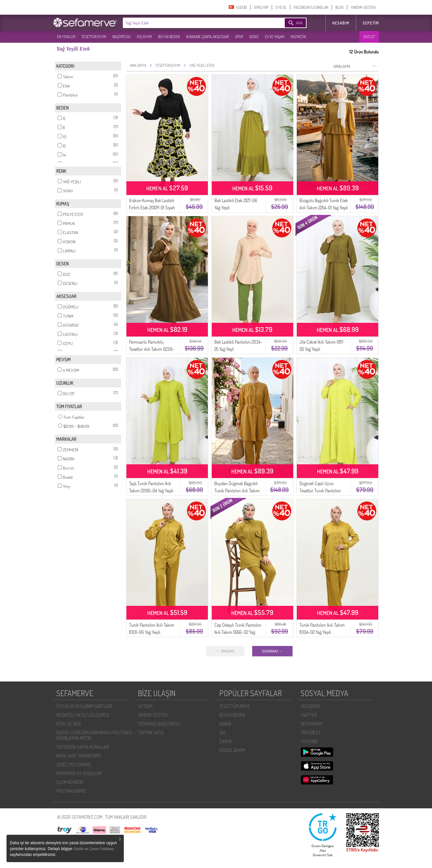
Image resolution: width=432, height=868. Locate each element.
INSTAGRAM (311, 724)
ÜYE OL (281, 7)
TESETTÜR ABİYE (235, 706)
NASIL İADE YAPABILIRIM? (79, 756)
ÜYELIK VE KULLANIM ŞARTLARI (84, 706)
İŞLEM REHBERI (70, 782)
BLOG (339, 7)
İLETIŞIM (145, 706)
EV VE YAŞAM (275, 37)
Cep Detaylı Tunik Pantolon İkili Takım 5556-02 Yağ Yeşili (238, 632)
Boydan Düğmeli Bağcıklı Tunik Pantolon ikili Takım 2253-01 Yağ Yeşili (237, 491)
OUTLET (369, 37)
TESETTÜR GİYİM (94, 37)
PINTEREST (311, 733)
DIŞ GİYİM (144, 37)
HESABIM (341, 23)
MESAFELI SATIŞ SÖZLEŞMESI (83, 715)
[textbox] (194, 23)
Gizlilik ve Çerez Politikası (94, 849)
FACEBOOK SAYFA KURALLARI (83, 747)
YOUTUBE (309, 741)
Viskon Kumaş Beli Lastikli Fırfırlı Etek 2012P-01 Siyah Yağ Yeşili (152, 208)
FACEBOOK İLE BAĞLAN (311, 7)
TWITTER (309, 715)
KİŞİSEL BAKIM (232, 750)
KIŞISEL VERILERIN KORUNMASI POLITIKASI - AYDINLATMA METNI (96, 735)
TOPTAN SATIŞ (151, 733)
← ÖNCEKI (225, 651)
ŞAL (223, 733)
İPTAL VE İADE (69, 724)
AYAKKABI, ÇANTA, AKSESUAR (207, 37)
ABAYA (225, 724)
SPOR (239, 37)
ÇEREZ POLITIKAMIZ (74, 764)
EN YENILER (66, 37)
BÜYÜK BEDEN (169, 37)
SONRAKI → (272, 651)
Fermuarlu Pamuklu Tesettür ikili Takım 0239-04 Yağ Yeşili (152, 349)
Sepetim (371, 23)
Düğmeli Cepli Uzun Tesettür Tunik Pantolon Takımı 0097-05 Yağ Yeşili (322, 491)
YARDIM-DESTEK (363, 7)
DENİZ (254, 37)
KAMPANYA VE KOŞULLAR (79, 773)
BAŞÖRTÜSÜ (122, 37)
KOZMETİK (298, 37)
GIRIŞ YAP (261, 7)
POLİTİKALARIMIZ (71, 791)
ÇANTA (225, 741)
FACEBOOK (310, 706)
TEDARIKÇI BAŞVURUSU (159, 724)
